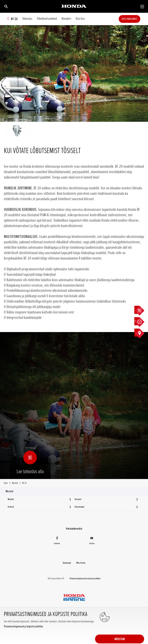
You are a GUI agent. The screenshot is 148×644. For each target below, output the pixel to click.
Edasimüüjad (79, 507)
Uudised (11, 507)
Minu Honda (81, 563)
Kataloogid (67, 563)
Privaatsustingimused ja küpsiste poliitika (23, 638)
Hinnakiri (78, 499)
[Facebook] (57, 541)
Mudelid (11, 499)
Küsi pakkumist (135, 19)
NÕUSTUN (129, 629)
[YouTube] (92, 541)
